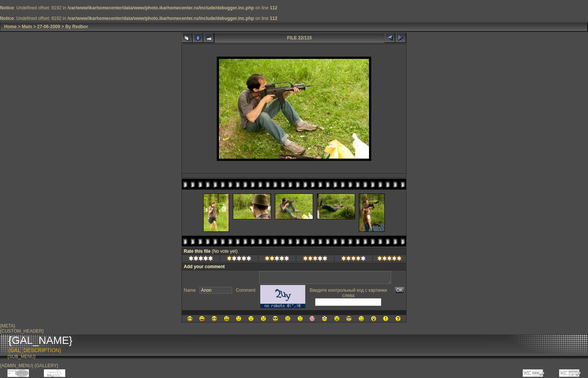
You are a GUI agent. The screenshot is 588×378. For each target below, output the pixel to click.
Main (27, 27)
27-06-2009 (49, 27)
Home (10, 27)
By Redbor (77, 27)
